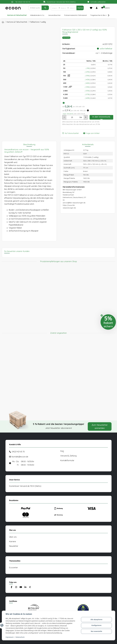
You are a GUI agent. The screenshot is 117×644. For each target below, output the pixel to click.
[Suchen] (35, 8)
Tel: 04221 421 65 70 (23, 2)
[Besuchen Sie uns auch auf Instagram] (16, 587)
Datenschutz (20, 637)
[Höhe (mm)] (72, 8)
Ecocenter (13, 568)
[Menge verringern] (64, 117)
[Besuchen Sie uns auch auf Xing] (30, 587)
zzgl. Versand (68, 114)
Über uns (13, 537)
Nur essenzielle (96, 631)
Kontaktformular (67, 460)
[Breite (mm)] (64, 8)
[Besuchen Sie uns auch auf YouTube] (21, 587)
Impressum (10, 637)
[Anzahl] (72, 117)
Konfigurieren (96, 625)
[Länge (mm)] (55, 8)
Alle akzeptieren (96, 620)
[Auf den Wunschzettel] (71, 133)
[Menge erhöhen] (86, 117)
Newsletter (14, 546)
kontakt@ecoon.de (20, 457)
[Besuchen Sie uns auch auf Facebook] (11, 587)
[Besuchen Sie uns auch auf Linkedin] (25, 587)
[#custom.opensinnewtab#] (34, 610)
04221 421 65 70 (18, 452)
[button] (97, 8)
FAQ (62, 451)
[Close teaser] (102, 315)
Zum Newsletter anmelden (100, 426)
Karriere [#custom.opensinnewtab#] (13, 541)
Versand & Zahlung (68, 456)
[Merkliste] (91, 8)
